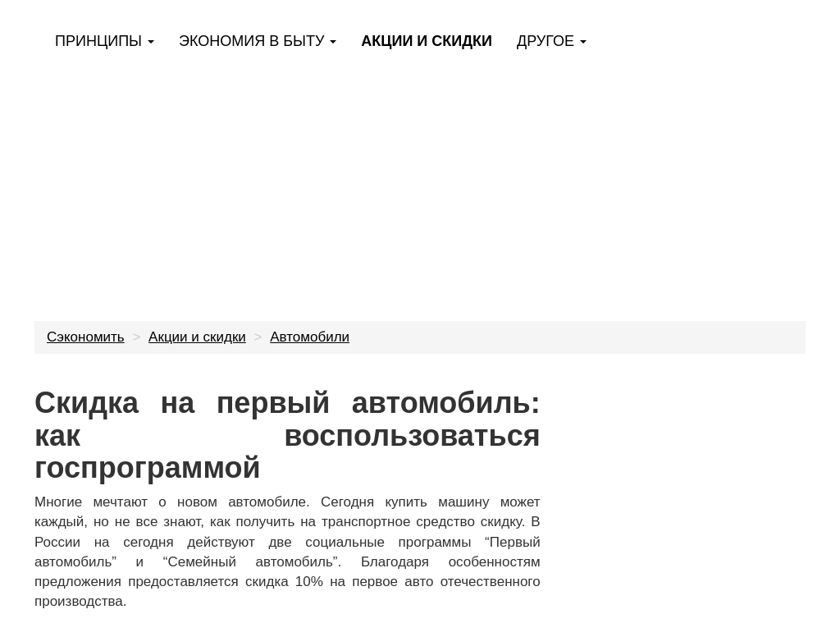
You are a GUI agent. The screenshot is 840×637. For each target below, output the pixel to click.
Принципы (105, 41)
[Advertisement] (420, 181)
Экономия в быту (258, 41)
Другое (552, 41)
